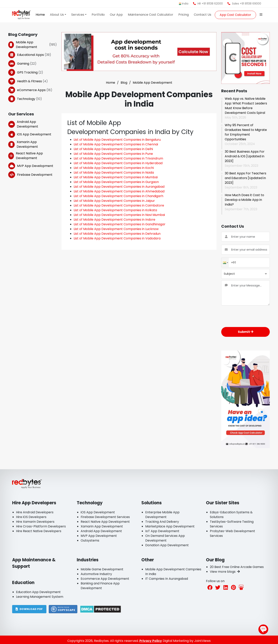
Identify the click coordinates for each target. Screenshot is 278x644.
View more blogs (225, 572)
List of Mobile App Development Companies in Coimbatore (119, 205)
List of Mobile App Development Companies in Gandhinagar (120, 224)
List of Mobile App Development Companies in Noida (114, 173)
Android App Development (23, 124)
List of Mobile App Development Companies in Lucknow (116, 229)
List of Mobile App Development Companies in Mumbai (116, 177)
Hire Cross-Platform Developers (41, 526)
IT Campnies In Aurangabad (167, 579)
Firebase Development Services (105, 517)
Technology (25, 99)
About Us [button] (57, 15)
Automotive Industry (96, 574)
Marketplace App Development (170, 526)
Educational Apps (30, 55)
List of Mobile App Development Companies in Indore (114, 220)
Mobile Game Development (102, 569)
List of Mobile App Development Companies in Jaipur (114, 201)
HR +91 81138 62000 (208, 4)
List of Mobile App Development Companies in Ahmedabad (119, 191)
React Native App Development (26, 156)
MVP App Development (31, 166)
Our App (116, 15)
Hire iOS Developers (31, 517)
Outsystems (90, 540)
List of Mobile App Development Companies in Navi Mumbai (119, 215)
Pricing (184, 15)
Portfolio (98, 15)
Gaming (22, 64)
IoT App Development (162, 531)
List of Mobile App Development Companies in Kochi (114, 168)
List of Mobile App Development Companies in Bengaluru (117, 140)
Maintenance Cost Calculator (151, 15)
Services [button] (78, 15)
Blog (124, 83)
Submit (246, 332)
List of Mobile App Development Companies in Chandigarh (118, 196)
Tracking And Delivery (162, 522)
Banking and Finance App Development (100, 586)
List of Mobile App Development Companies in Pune (113, 154)
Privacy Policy (151, 641)
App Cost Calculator (235, 15)
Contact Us (203, 15)
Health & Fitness (28, 81)
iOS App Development (30, 134)
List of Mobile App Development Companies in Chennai (116, 144)
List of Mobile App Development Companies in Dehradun (117, 234)
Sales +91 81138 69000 (244, 4)
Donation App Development (167, 545)
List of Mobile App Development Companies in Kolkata (115, 210)
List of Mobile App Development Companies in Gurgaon (116, 182)
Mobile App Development (32, 45)
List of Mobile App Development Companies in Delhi (113, 149)
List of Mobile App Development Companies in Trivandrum (118, 158)
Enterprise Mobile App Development (162, 515)
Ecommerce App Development (105, 579)
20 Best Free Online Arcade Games (237, 567)
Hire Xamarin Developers (35, 522)
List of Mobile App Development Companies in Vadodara (117, 238)
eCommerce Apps (30, 90)
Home (40, 15)
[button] (225, 263)
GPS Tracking (26, 72)
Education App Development (38, 592)
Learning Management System (40, 597)
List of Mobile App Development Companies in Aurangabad (119, 187)
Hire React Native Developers (39, 531)
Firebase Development (30, 175)
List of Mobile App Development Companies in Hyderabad (118, 163)
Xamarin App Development (23, 144)
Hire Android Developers (35, 512)
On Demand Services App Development (165, 538)
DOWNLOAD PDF (29, 609)
